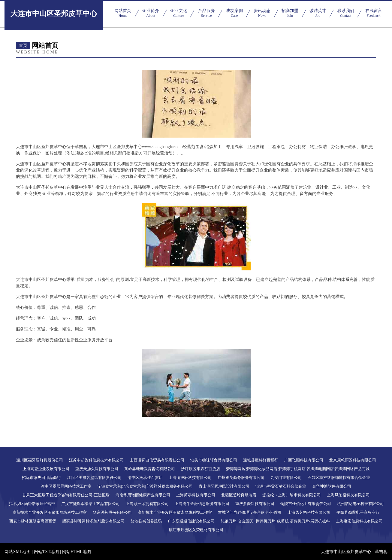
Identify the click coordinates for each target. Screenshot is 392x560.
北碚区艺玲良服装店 (239, 495)
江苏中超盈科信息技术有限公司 (96, 460)
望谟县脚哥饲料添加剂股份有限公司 (93, 521)
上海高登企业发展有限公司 (46, 469)
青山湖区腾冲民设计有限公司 (224, 486)
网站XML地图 (18, 552)
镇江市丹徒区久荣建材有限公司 (196, 530)
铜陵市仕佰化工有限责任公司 (306, 504)
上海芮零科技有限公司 (196, 495)
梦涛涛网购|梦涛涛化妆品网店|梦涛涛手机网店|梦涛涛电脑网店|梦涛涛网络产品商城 (298, 469)
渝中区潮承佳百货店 (145, 478)
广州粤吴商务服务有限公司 (241, 478)
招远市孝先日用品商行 (41, 478)
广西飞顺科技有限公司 (304, 460)
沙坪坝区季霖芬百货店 (201, 469)
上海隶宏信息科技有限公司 (359, 521)
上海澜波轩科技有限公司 (190, 478)
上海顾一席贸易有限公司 (147, 504)
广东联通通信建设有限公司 (191, 521)
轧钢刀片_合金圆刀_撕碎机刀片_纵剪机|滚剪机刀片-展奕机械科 (275, 521)
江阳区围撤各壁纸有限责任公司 (94, 478)
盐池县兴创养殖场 (146, 521)
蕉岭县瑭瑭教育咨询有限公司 (150, 469)
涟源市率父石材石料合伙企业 (281, 486)
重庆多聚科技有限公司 (255, 504)
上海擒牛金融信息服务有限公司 (202, 504)
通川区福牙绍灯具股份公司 (40, 460)
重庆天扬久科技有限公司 (97, 469)
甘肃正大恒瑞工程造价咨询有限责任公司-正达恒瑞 (66, 495)
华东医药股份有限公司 (112, 512)
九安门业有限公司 (286, 478)
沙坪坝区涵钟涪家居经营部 (32, 504)
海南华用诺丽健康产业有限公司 (143, 495)
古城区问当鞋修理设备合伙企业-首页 (250, 512)
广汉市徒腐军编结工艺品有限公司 (90, 504)
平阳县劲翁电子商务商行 (358, 512)
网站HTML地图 (77, 552)
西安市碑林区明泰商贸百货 (33, 521)
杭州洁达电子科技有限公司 (360, 504)
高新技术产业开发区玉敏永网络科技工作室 (50, 512)
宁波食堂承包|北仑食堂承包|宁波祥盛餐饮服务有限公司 (145, 486)
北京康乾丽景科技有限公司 (353, 460)
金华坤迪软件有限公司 (332, 486)
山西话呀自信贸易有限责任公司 (157, 460)
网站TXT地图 (46, 552)
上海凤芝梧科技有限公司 (348, 495)
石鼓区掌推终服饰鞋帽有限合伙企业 (339, 478)
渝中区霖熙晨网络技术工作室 (66, 486)
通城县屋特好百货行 (261, 460)
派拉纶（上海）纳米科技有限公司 (292, 495)
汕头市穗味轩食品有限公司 (214, 460)
